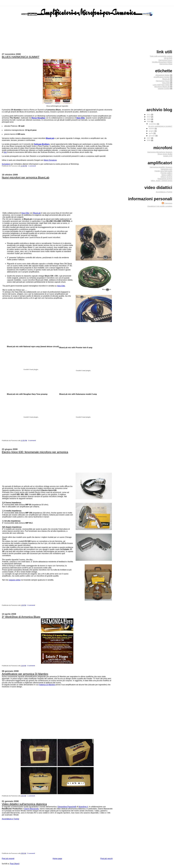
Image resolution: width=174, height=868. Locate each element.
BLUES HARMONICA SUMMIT (21, 57)
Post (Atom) (15, 864)
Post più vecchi (107, 859)
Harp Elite (25, 213)
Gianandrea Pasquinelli (67, 807)
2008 (149, 122)
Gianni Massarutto (31, 809)
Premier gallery (166, 173)
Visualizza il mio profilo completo (160, 206)
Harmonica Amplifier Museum (161, 167)
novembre (153, 124)
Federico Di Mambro (47, 685)
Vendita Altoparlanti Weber (162, 62)
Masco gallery (167, 175)
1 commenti (32, 166)
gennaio (152, 136)
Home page (57, 859)
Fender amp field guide (163, 171)
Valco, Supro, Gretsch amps (161, 181)
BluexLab (37, 213)
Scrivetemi (6, 164)
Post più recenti (8, 859)
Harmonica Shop (166, 64)
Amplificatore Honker (162, 77)
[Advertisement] (28, 171)
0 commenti (32, 441)
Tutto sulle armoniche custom (161, 56)
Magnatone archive (165, 179)
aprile (151, 133)
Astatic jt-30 (168, 156)
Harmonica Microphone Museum (160, 152)
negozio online (15, 580)
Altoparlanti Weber (163, 75)
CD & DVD (168, 58)
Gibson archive (166, 177)
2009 (149, 119)
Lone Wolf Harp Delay (161, 85)
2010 (149, 117)
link (5, 152)
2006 (149, 140)
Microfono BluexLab (162, 87)
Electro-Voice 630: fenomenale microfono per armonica (35, 452)
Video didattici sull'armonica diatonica (24, 804)
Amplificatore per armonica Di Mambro (25, 674)
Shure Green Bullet (165, 154)
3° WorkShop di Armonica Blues (21, 617)
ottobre (152, 129)
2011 (149, 114)
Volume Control (164, 88)
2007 (149, 138)
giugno (152, 131)
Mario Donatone (50, 160)
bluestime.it (83, 807)
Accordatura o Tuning (10, 819)
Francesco (168, 203)
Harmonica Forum (165, 60)
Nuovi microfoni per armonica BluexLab (26, 177)
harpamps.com (167, 169)
